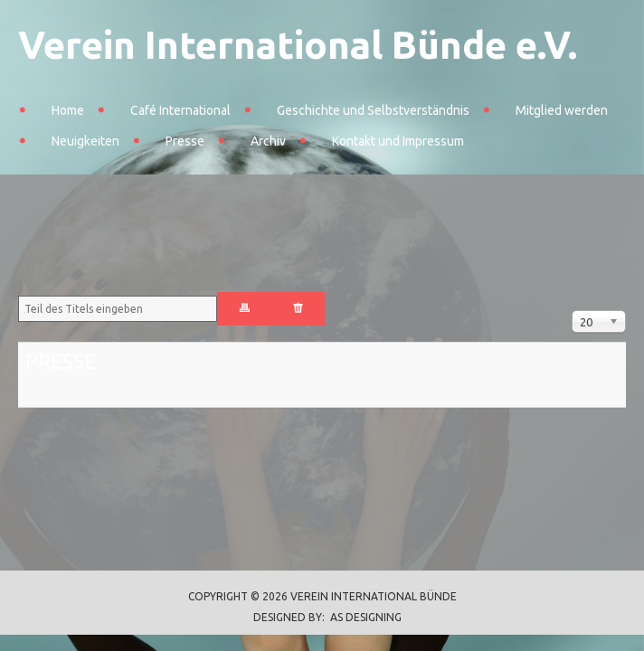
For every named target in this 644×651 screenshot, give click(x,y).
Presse (185, 141)
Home (68, 110)
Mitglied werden (562, 110)
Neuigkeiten (85, 141)
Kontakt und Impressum (398, 141)
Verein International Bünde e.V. (298, 45)
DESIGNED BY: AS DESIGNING (322, 617)
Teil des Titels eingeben (19, 292)
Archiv (268, 141)
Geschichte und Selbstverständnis (373, 110)
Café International (180, 110)
